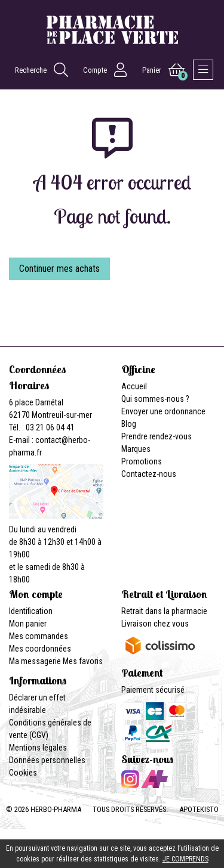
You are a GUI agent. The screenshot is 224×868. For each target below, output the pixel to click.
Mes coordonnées (40, 649)
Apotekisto (199, 809)
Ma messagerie (35, 661)
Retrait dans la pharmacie (164, 611)
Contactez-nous (149, 474)
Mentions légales (38, 748)
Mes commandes (39, 636)
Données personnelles (47, 760)
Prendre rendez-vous (157, 436)
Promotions (142, 461)
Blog (129, 424)
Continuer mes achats (59, 269)
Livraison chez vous (155, 624)
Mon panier (28, 624)
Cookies (23, 773)
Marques (136, 449)
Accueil (134, 386)
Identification (31, 611)
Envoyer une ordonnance (163, 411)
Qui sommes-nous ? (155, 399)
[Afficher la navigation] (203, 70)
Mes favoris (83, 661)
